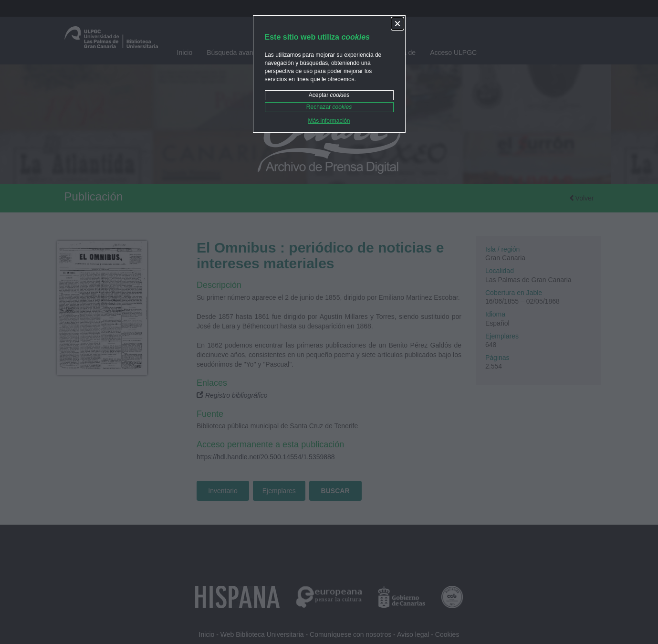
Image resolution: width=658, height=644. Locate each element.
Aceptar (329, 95)
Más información (329, 121)
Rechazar (329, 107)
